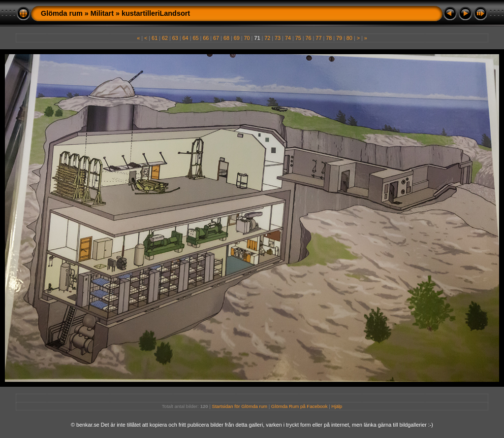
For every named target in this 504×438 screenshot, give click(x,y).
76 (309, 38)
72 (267, 38)
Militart (102, 13)
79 (339, 38)
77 (318, 38)
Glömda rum (62, 13)
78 (329, 38)
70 (247, 38)
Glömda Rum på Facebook (299, 406)
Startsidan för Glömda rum (240, 406)
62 (165, 38)
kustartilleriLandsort (156, 13)
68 (226, 38)
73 (278, 38)
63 (175, 38)
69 (237, 38)
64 (186, 38)
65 (195, 38)
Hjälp (337, 406)
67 (216, 38)
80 (349, 38)
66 (206, 38)
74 (288, 38)
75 (298, 38)
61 (155, 38)
